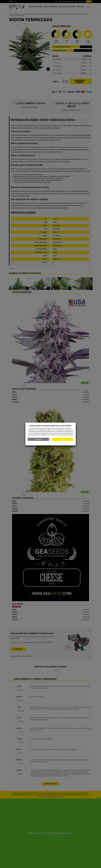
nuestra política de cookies (66, 435)
